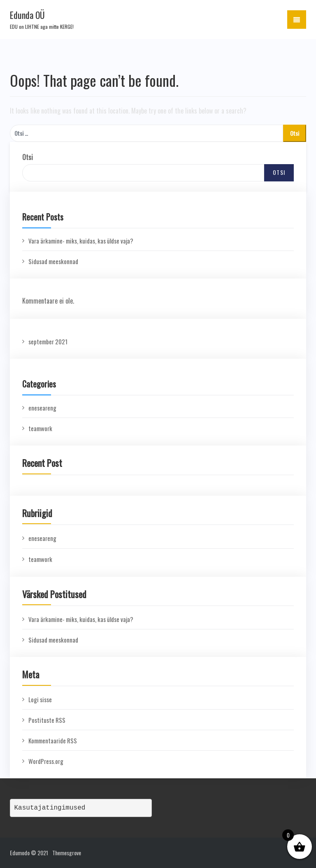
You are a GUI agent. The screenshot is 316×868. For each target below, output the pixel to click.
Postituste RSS (47, 720)
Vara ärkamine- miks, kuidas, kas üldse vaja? (81, 241)
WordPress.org (46, 761)
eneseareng (42, 408)
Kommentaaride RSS (53, 740)
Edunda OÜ (27, 15)
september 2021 (48, 341)
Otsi (28, 157)
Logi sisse (40, 699)
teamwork (40, 428)
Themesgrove (67, 853)
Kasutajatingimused (50, 808)
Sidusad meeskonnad (53, 261)
